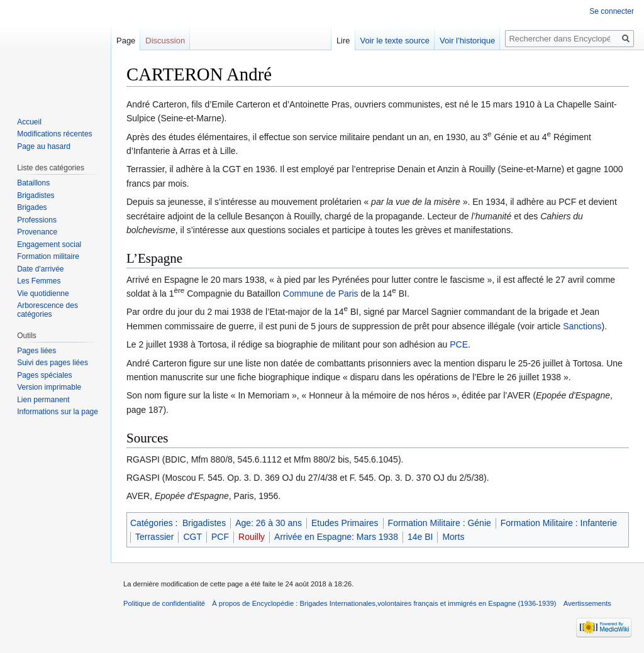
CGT (192, 537)
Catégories (152, 523)
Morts (453, 537)
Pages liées (36, 351)
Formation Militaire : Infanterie (559, 523)
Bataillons (33, 183)
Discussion (165, 41)
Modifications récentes (54, 134)
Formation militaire (48, 256)
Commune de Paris (321, 294)
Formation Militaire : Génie (440, 523)
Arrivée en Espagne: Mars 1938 (336, 537)
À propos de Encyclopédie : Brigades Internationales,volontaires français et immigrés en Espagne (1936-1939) (384, 603)
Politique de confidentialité (164, 603)
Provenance (37, 232)
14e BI (420, 537)
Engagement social (49, 244)
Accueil (29, 122)
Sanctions (582, 326)
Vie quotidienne (43, 294)
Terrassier (154, 537)
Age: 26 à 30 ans (269, 523)
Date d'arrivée (40, 269)
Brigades (32, 207)
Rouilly (252, 537)
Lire (343, 41)
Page (126, 41)
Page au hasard (44, 146)
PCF (220, 537)
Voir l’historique (467, 41)
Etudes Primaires (345, 523)
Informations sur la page (58, 412)
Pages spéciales (44, 375)
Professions (37, 220)
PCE (459, 344)
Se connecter (612, 11)
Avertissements (587, 603)
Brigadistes (204, 523)
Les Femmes (39, 281)
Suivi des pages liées (53, 363)
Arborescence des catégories (47, 310)
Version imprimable (49, 387)
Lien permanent (43, 400)
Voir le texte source (395, 41)
